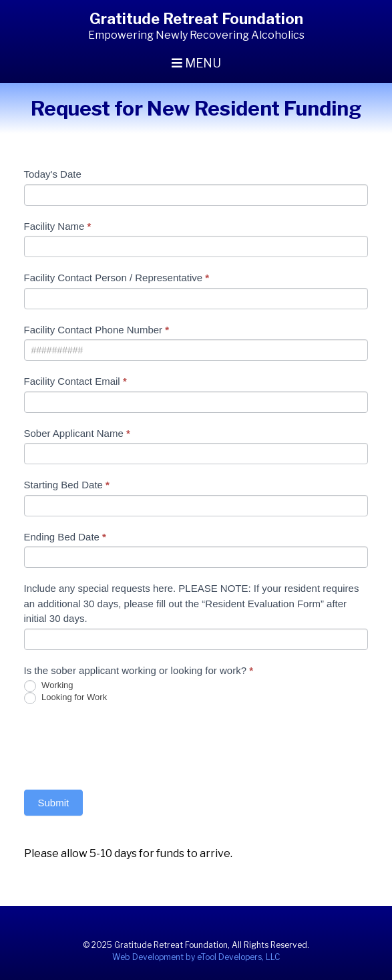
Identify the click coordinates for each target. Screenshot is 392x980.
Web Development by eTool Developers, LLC (196, 957)
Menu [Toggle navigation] (196, 63)
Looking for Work (66, 698)
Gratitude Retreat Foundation (196, 19)
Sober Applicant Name (77, 433)
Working (49, 686)
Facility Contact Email (75, 381)
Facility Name (58, 226)
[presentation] (126, 744)
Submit (54, 803)
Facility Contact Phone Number (97, 330)
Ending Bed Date (65, 537)
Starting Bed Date (67, 485)
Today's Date (53, 174)
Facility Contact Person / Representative (117, 278)
